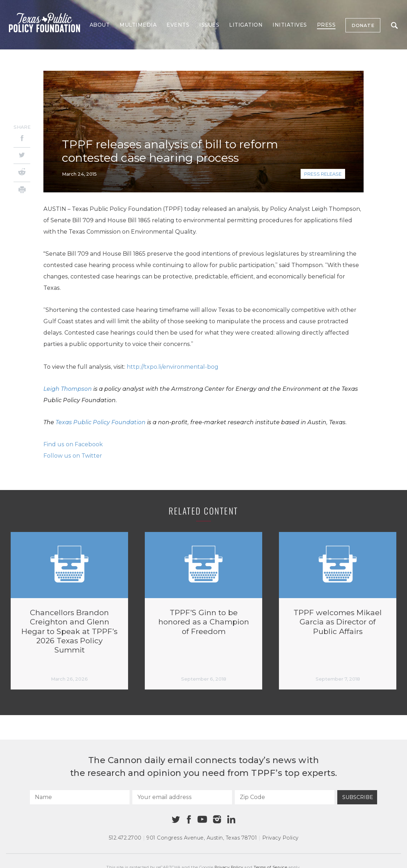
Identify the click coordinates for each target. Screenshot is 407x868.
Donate (363, 25)
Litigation (246, 25)
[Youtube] (202, 820)
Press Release (323, 174)
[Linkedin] (231, 819)
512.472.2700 (125, 838)
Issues (209, 25)
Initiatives (290, 25)
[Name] (80, 797)
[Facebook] (22, 139)
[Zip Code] (285, 797)
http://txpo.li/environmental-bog (173, 367)
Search (394, 25)
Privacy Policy (280, 838)
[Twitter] (22, 156)
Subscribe (358, 797)
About (100, 25)
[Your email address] (182, 797)
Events (178, 25)
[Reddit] (22, 173)
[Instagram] (217, 819)
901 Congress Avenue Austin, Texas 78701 (202, 838)
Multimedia (138, 25)
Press (326, 25)
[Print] (22, 191)
